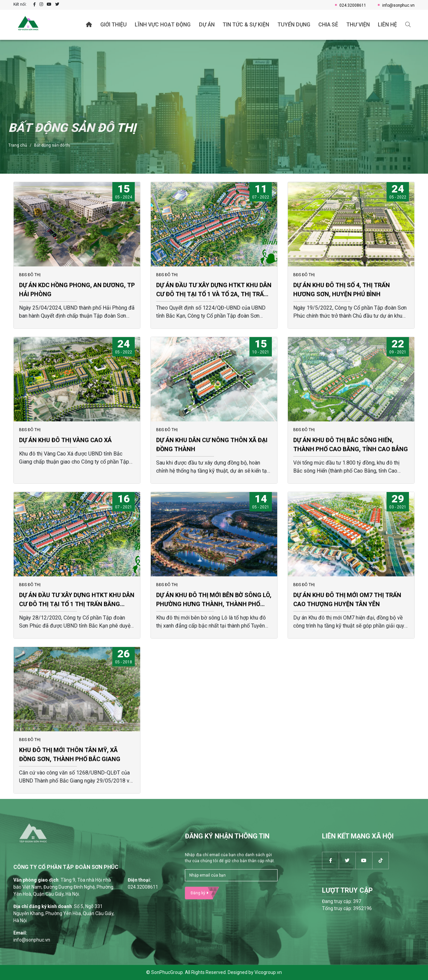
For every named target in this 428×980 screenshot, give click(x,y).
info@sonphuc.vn (396, 5)
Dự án (207, 25)
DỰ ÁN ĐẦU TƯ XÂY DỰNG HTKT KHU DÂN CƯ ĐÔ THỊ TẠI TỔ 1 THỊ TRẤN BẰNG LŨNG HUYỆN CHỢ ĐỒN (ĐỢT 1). (77, 604)
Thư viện (358, 25)
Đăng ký (199, 893)
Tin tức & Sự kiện (246, 25)
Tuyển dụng (294, 25)
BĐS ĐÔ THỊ (30, 275)
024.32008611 (351, 5)
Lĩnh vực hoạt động (163, 25)
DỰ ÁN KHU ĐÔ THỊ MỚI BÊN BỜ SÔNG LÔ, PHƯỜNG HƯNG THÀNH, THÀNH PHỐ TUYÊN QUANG (214, 604)
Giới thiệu (114, 25)
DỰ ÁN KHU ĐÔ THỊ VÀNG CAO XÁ (65, 440)
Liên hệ (387, 25)
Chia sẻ (328, 25)
